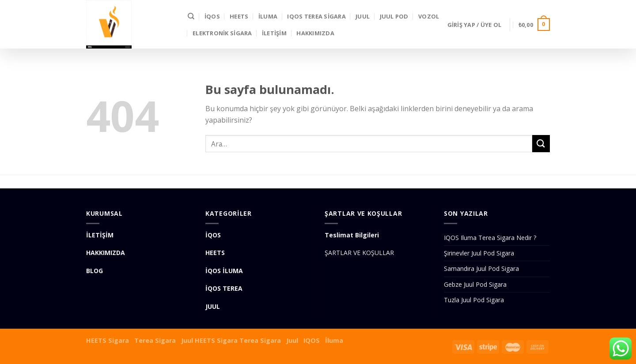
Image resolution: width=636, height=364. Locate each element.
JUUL (363, 16)
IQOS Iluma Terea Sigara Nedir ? (490, 238)
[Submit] (541, 144)
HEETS (239, 16)
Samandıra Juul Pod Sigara (481, 268)
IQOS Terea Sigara (316, 16)
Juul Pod (394, 16)
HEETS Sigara (108, 340)
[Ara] (191, 16)
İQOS (212, 16)
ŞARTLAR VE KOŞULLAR (359, 253)
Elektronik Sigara (222, 33)
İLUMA (268, 16)
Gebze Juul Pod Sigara (475, 284)
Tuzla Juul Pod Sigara (474, 300)
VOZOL (429, 16)
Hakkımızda (315, 33)
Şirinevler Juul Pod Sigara (479, 253)
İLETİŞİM (274, 33)
